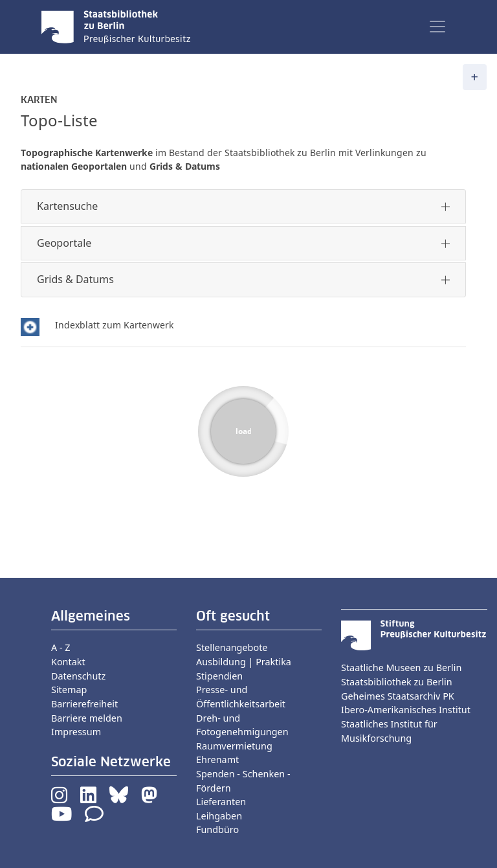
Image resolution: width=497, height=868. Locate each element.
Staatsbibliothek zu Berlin (397, 682)
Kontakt (68, 662)
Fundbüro (217, 829)
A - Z (61, 647)
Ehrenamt (217, 759)
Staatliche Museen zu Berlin (401, 668)
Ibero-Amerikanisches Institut (406, 710)
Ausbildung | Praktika (244, 662)
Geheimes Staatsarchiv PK (398, 696)
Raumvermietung (234, 746)
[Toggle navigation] (437, 27)
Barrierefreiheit (84, 704)
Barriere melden (87, 718)
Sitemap (69, 690)
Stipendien (219, 676)
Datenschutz (78, 676)
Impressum (76, 732)
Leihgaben (219, 816)
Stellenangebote (232, 647)
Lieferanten (221, 802)
